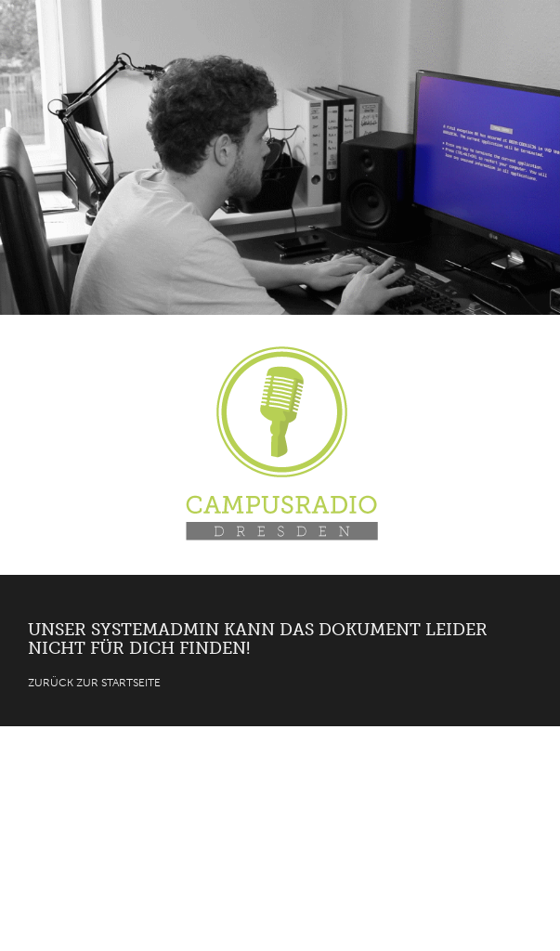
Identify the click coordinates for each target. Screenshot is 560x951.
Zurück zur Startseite (94, 683)
